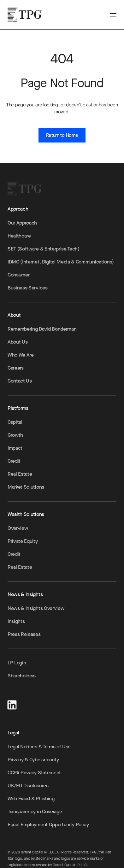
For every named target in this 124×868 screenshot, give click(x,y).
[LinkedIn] (12, 704)
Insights (16, 621)
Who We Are (21, 355)
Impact (15, 448)
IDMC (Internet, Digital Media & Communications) (61, 262)
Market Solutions (26, 487)
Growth (15, 435)
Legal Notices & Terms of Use (39, 747)
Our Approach (22, 223)
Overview (18, 528)
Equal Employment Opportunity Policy (48, 824)
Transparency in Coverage (35, 811)
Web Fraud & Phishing (31, 798)
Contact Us (20, 381)
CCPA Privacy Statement (34, 773)
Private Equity (23, 541)
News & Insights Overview (36, 608)
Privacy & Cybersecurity (33, 760)
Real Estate (20, 474)
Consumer (18, 275)
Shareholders (22, 676)
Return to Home (62, 135)
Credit (14, 461)
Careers (16, 368)
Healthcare (19, 236)
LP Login (17, 663)
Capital (15, 422)
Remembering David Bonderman (42, 329)
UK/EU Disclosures (28, 786)
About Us (18, 342)
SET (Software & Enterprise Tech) (44, 249)
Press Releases (24, 634)
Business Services (28, 288)
